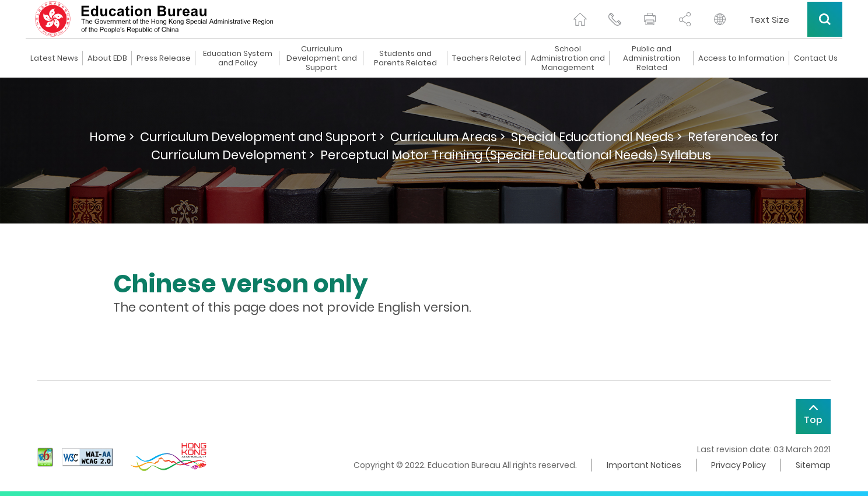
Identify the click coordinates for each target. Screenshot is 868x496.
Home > (112, 137)
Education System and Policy (238, 58)
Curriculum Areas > (448, 137)
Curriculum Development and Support (322, 58)
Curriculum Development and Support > (262, 137)
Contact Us (816, 58)
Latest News (54, 58)
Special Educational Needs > (596, 137)
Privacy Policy (738, 465)
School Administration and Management (568, 58)
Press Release (164, 58)
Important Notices (644, 465)
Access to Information (741, 58)
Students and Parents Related (405, 58)
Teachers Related (487, 58)
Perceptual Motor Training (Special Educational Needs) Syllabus (516, 155)
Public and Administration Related (652, 58)
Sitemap (813, 465)
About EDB (107, 58)
